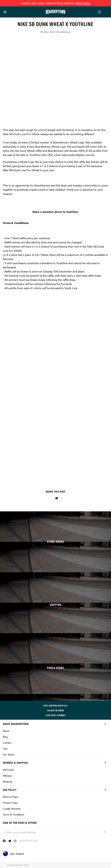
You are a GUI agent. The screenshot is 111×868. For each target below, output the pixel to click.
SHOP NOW (83, 3)
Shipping (7, 781)
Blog (5, 737)
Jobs (5, 748)
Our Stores (9, 754)
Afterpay (7, 776)
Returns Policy (11, 797)
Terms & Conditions (13, 814)
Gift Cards (8, 770)
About (6, 731)
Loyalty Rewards (12, 809)
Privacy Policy (10, 803)
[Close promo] (108, 3)
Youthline (35, 155)
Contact (7, 743)
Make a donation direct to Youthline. (55, 212)
